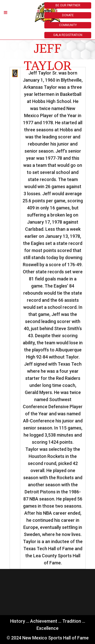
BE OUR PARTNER (68, 5)
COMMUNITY (68, 25)
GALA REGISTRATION (68, 35)
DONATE (68, 15)
